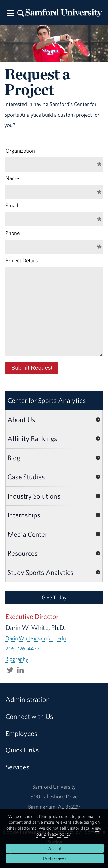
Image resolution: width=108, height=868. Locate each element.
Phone (13, 233)
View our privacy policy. (69, 831)
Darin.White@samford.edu (36, 638)
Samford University (54, 787)
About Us (21, 419)
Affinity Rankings (32, 438)
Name (12, 178)
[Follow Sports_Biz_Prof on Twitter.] (10, 669)
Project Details (22, 260)
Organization (20, 151)
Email (12, 205)
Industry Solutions (34, 496)
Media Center (27, 534)
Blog (14, 458)
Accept (55, 848)
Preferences (55, 859)
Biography (17, 659)
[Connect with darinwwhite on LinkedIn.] (20, 669)
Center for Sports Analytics (47, 400)
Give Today (54, 597)
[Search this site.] (21, 13)
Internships (24, 515)
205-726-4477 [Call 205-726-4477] (22, 648)
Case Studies (26, 477)
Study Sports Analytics (40, 572)
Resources (23, 553)
